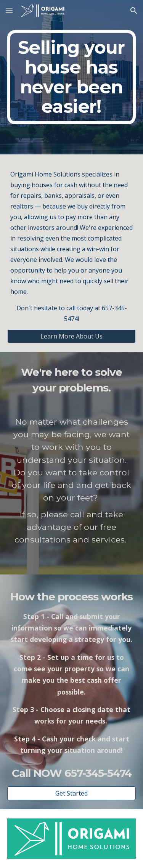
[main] (72, 77)
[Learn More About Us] (72, 336)
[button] (9, 10)
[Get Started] (72, 793)
